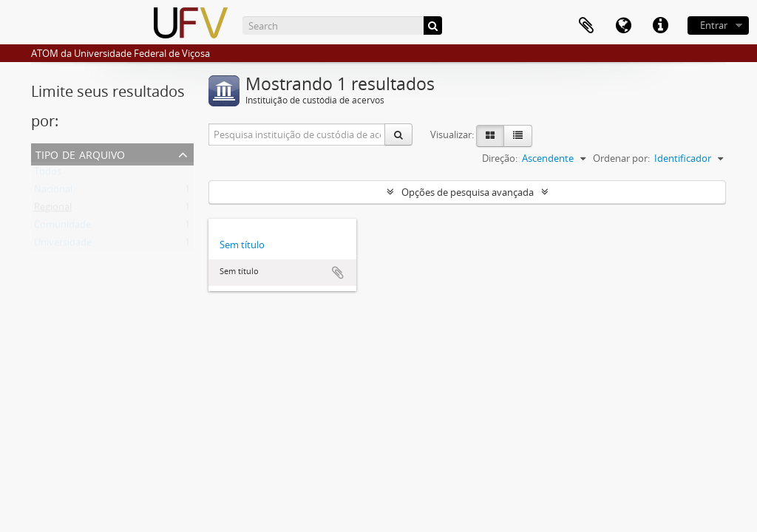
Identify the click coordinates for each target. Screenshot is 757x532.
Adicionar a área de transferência (338, 273)
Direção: (500, 158)
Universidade (63, 245)
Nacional (53, 192)
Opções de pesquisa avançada (468, 192)
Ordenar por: (621, 158)
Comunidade (62, 228)
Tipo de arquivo (80, 153)
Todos (48, 174)
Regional (53, 210)
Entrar (714, 25)
